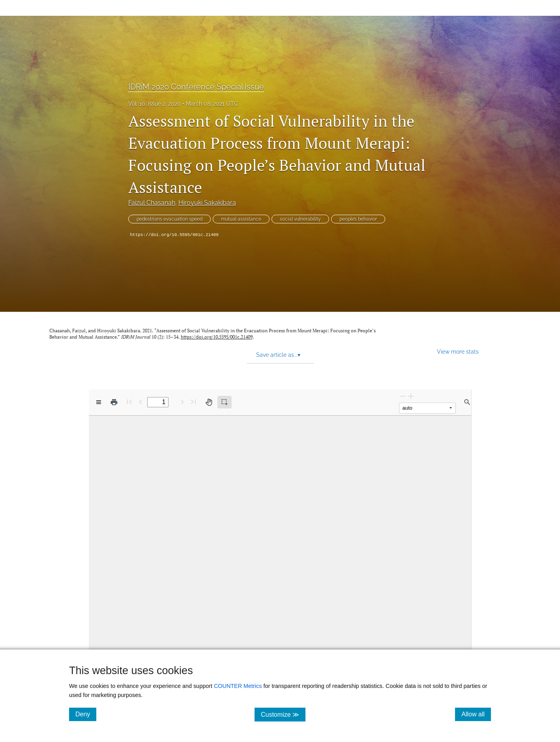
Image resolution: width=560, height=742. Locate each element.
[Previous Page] (140, 402)
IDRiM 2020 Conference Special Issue (196, 87)
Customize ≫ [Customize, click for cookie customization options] (283, 714)
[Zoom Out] (403, 396)
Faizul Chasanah (152, 203)
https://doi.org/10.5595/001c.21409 (174, 235)
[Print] (114, 402)
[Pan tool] (209, 402)
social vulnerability (300, 219)
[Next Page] (182, 402)
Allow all (476, 714)
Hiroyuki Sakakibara (207, 203)
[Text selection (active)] (225, 402)
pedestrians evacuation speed (169, 219)
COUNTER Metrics (238, 686)
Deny (86, 714)
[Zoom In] (411, 396)
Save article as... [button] (278, 355)
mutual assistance (241, 219)
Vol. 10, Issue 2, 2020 (155, 104)
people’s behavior (358, 219)
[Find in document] (467, 402)
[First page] (129, 402)
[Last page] (193, 402)
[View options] (99, 402)
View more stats (458, 351)
